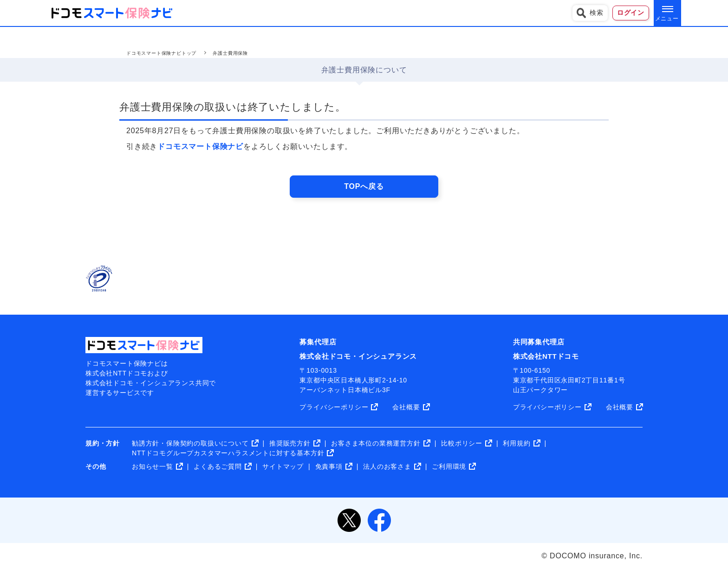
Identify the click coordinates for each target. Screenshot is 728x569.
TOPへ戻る (364, 186)
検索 (590, 13)
